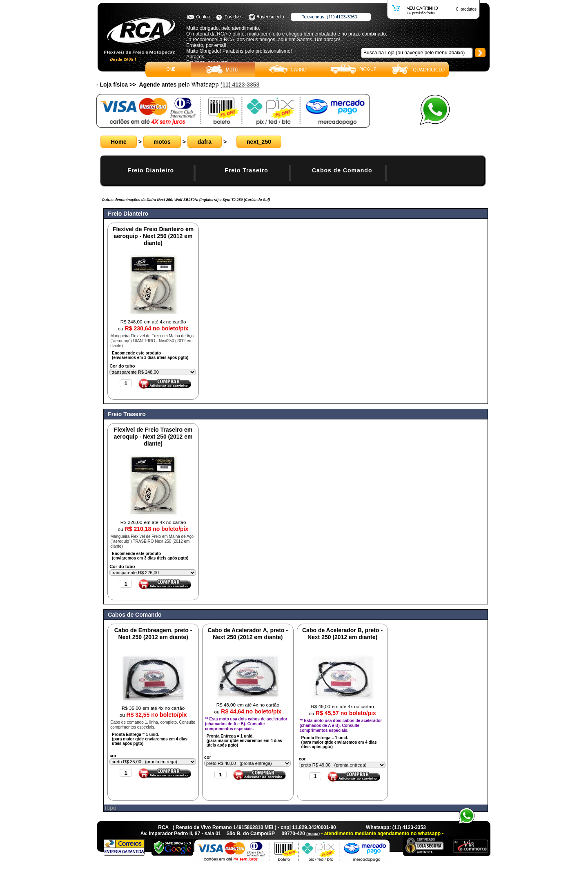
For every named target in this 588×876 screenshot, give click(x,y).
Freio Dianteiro (151, 170)
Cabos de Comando (342, 170)
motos (162, 142)
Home (119, 142)
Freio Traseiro (246, 170)
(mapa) (313, 834)
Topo (110, 808)
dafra (205, 142)
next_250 (259, 142)
